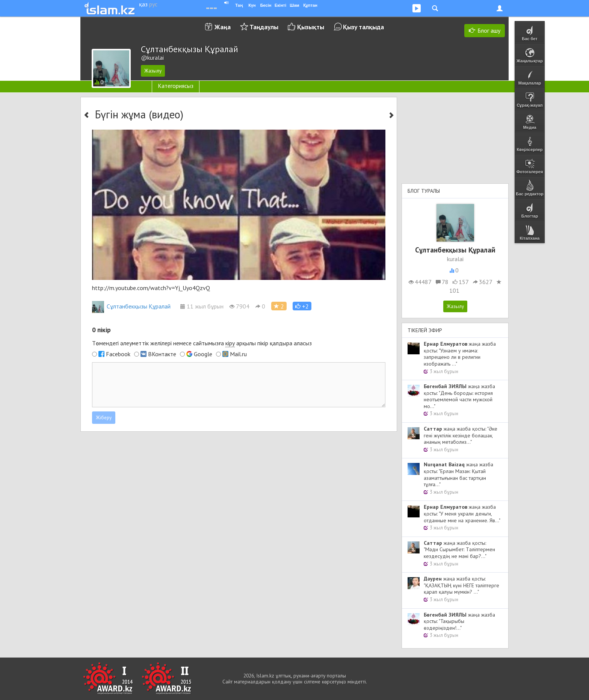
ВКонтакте (162, 354)
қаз (143, 4)
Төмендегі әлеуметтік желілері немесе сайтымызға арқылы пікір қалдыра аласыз (202, 343)
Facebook (118, 354)
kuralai (455, 259)
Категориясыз (176, 86)
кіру (230, 343)
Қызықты (311, 27)
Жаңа (223, 27)
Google (203, 354)
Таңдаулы (264, 27)
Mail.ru (238, 354)
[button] (302, 306)
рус (153, 4)
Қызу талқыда (363, 27)
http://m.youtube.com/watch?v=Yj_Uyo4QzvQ (151, 288)
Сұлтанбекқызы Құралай (131, 306)
